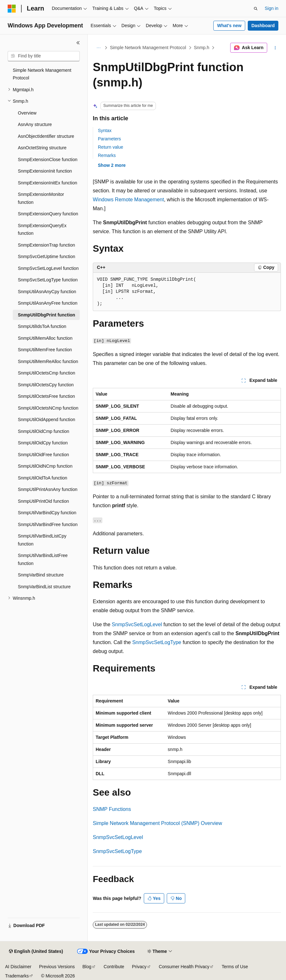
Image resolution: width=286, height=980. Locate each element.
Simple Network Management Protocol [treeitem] (42, 74)
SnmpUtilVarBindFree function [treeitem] (48, 524)
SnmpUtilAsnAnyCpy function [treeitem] (47, 292)
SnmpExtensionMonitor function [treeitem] (41, 198)
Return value (110, 147)
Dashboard (263, 26)
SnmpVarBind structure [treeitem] (41, 575)
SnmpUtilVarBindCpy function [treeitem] (47, 513)
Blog (87, 967)
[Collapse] (78, 43)
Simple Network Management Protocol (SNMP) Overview (157, 823)
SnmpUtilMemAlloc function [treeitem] (45, 338)
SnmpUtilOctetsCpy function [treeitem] (46, 385)
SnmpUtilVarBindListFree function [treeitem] (43, 559)
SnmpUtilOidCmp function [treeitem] (44, 431)
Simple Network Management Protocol (148, 48)
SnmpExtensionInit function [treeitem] (45, 171)
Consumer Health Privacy (184, 967)
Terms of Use (235, 967)
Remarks (107, 155)
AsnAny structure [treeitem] (35, 124)
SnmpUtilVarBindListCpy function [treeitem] (42, 540)
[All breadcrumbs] (98, 48)
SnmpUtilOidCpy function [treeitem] (43, 443)
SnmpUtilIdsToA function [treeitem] (42, 326)
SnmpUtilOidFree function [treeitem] (43, 455)
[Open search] (256, 9)
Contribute (114, 967)
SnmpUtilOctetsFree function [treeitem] (46, 396)
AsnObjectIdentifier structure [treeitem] (46, 136)
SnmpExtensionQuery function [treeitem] (48, 214)
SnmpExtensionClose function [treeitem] (48, 160)
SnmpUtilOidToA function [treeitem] (43, 478)
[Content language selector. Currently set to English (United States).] (36, 952)
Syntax (105, 130)
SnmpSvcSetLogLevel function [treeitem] (48, 268)
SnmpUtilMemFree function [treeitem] (45, 350)
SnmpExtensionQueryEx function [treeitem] (42, 230)
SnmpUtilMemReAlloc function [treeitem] (48, 361)
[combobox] (44, 56)
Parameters (109, 139)
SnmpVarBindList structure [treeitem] (44, 587)
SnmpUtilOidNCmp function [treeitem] (45, 466)
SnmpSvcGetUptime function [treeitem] (47, 256)
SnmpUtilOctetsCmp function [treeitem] (47, 373)
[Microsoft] (12, 9)
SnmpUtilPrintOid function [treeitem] (43, 501)
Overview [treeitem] (27, 113)
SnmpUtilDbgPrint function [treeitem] (47, 315)
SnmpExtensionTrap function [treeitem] (46, 245)
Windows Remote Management (128, 200)
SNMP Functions (112, 809)
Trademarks (17, 976)
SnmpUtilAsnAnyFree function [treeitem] (48, 303)
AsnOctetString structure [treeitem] (42, 148)
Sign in (271, 8)
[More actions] (275, 48)
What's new (229, 26)
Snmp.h (202, 48)
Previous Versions (57, 967)
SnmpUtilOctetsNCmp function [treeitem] (48, 408)
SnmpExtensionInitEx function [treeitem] (48, 183)
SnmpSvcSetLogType (157, 642)
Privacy (139, 967)
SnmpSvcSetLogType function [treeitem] (48, 280)
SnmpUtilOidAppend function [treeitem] (47, 419)
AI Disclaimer (18, 967)
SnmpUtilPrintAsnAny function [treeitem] (48, 489)
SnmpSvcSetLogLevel (137, 624)
